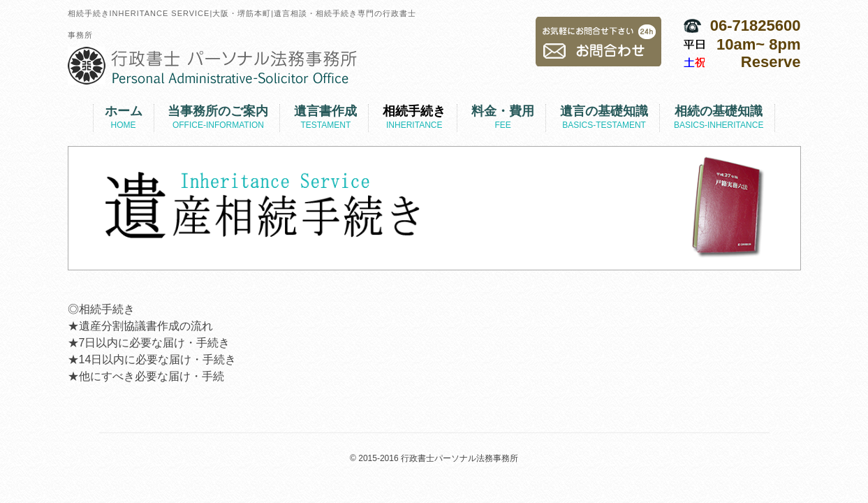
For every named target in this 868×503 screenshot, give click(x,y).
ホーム (124, 118)
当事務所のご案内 (218, 118)
